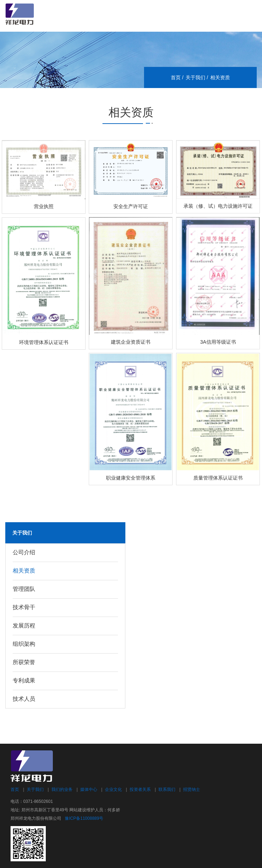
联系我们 (167, 789)
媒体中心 (89, 789)
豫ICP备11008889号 (84, 818)
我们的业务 (62, 789)
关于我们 (195, 77)
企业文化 (113, 789)
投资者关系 (140, 789)
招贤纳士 (192, 789)
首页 (176, 77)
